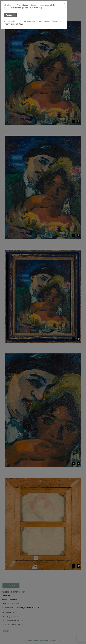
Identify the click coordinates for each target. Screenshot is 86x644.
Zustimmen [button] (10, 15)
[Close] (65, 4)
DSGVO (20, 24)
